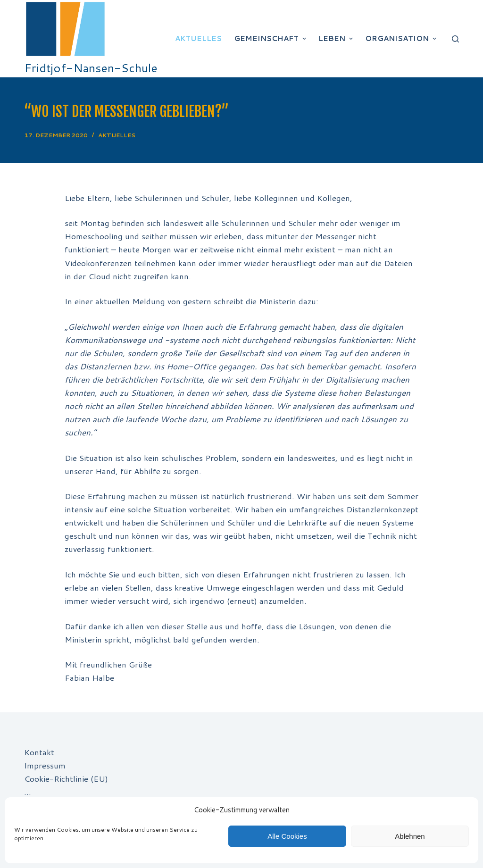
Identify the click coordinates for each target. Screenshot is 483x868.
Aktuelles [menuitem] (198, 38)
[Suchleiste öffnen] (455, 39)
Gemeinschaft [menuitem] (271, 38)
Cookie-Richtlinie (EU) (66, 778)
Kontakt (39, 752)
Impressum (45, 765)
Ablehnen (410, 836)
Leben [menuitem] (337, 38)
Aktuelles (117, 135)
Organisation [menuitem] (402, 38)
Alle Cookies (287, 836)
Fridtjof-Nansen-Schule (91, 68)
